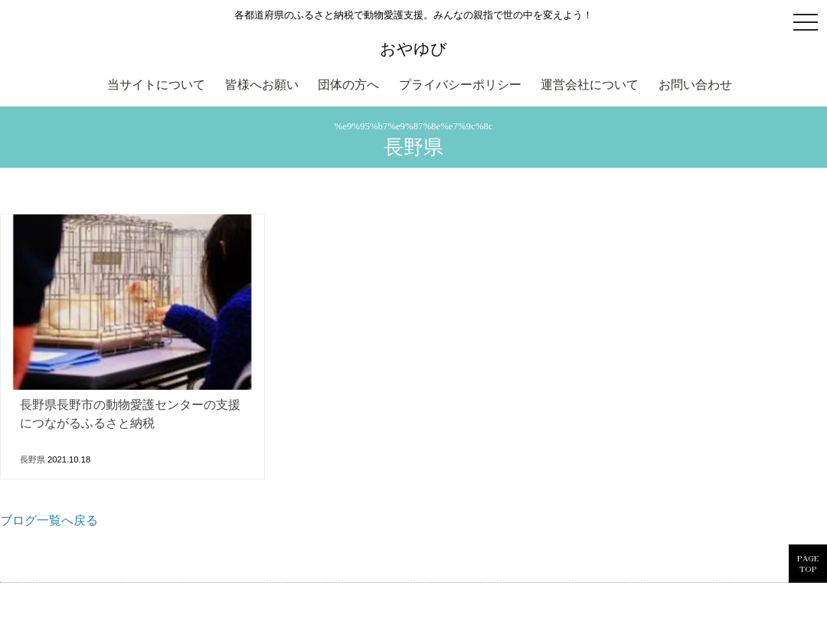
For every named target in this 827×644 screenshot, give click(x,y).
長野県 (33, 459)
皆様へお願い (262, 86)
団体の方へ (348, 86)
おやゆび (413, 49)
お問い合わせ (695, 86)
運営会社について (590, 86)
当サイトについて (156, 86)
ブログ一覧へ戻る (49, 521)
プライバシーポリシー (460, 86)
